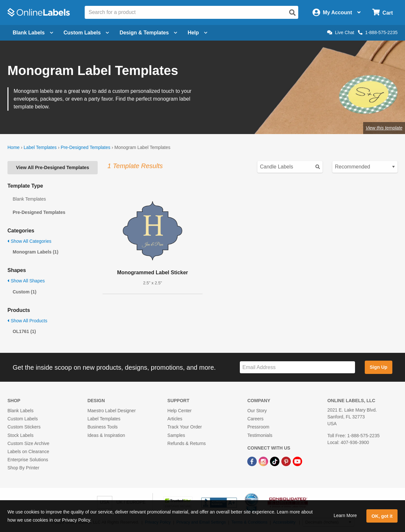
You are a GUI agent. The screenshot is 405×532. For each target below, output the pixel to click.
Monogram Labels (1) (36, 252)
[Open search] (292, 13)
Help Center (180, 411)
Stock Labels (20, 435)
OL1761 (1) (24, 331)
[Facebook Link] (253, 461)
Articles (175, 419)
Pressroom (258, 427)
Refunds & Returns (187, 443)
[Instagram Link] (264, 461)
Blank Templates (29, 199)
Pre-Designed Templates (86, 147)
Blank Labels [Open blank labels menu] (33, 33)
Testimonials (260, 435)
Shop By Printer (23, 468)
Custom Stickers (24, 427)
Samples (176, 435)
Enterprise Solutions (28, 460)
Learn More (345, 515)
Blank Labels (20, 411)
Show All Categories (29, 241)
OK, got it (382, 516)
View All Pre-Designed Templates (52, 167)
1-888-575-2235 (378, 32)
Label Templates (40, 147)
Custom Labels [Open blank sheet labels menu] (86, 33)
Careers (255, 419)
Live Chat (341, 32)
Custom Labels (23, 419)
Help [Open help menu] (197, 33)
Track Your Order (185, 427)
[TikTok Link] (275, 461)
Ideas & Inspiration (106, 435)
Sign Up (378, 367)
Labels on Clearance (28, 452)
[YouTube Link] (297, 461)
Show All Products (27, 321)
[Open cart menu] (382, 12)
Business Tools (102, 427)
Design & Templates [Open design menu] (148, 33)
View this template (384, 128)
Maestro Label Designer (111, 411)
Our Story (257, 411)
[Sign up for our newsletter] (297, 367)
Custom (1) (25, 292)
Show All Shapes (26, 281)
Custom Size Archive (28, 443)
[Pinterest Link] (287, 461)
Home (13, 147)
